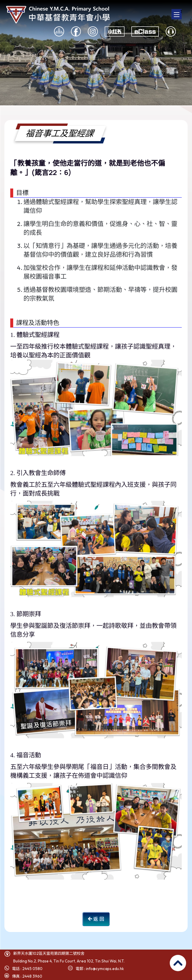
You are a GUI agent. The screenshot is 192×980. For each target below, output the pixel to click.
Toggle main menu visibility (178, 12)
